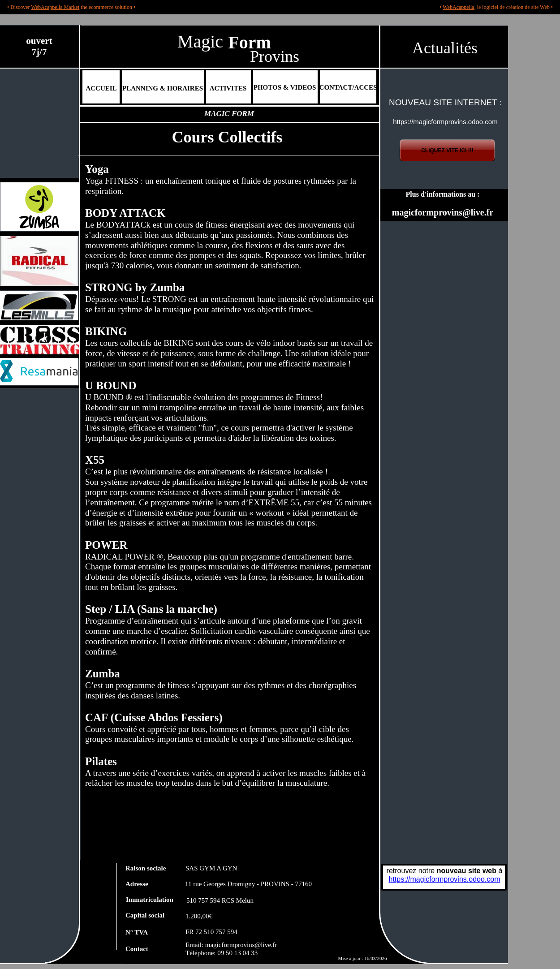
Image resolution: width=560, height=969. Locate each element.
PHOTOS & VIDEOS (285, 87)
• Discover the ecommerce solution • (71, 7)
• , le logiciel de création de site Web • (496, 7)
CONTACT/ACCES (348, 87)
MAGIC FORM (229, 114)
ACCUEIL (101, 88)
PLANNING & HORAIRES (163, 88)
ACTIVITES (228, 88)
